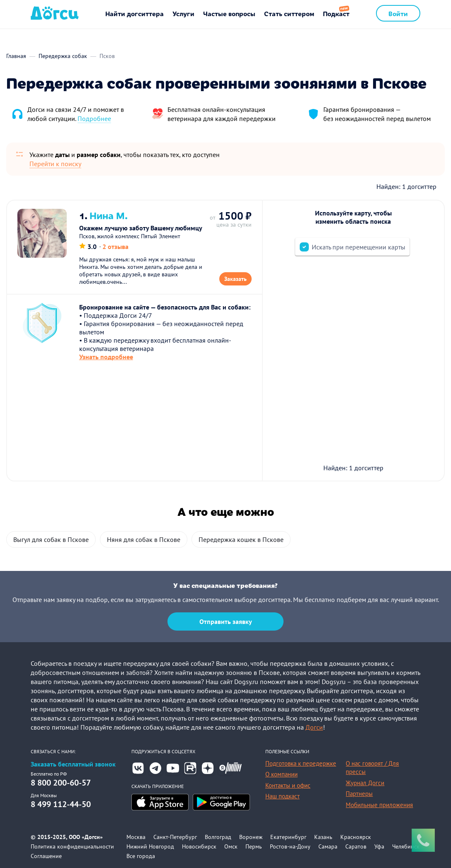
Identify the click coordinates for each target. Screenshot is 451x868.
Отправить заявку (226, 621)
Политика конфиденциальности (72, 846)
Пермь (254, 846)
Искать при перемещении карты (359, 247)
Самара (328, 846)
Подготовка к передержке (301, 763)
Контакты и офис (288, 785)
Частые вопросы (229, 13)
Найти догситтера (135, 13)
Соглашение (46, 856)
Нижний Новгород (150, 846)
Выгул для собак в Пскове (51, 539)
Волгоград (218, 837)
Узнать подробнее (106, 357)
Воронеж (251, 837)
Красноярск (356, 837)
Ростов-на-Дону (290, 846)
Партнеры (359, 794)
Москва (136, 837)
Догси (314, 727)
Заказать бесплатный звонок (73, 764)
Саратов (356, 846)
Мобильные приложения (379, 805)
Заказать (235, 279)
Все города (141, 856)
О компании (281, 774)
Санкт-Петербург (175, 837)
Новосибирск (199, 846)
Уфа (379, 846)
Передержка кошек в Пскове (241, 539)
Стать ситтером (289, 13)
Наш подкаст (282, 796)
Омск (231, 846)
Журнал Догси (365, 783)
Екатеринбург (288, 837)
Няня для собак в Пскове (144, 539)
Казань (323, 837)
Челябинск (406, 846)
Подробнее (94, 118)
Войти (398, 13)
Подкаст (336, 13)
